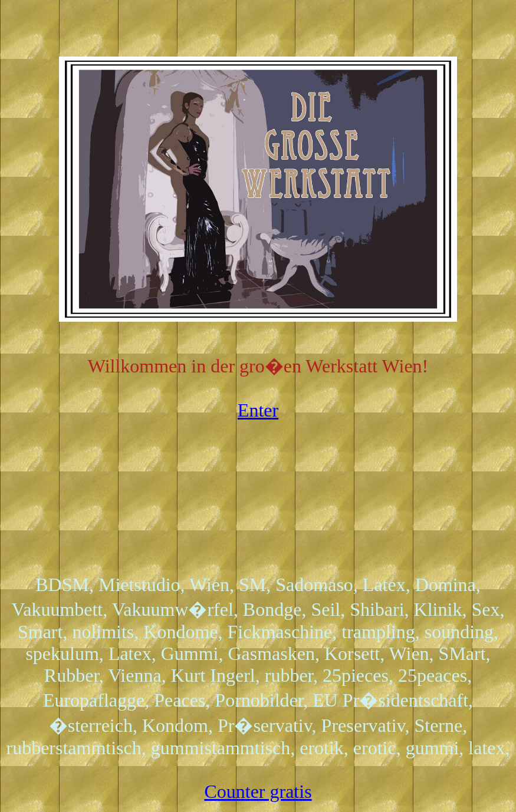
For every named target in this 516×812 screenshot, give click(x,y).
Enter (258, 410)
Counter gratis (258, 791)
